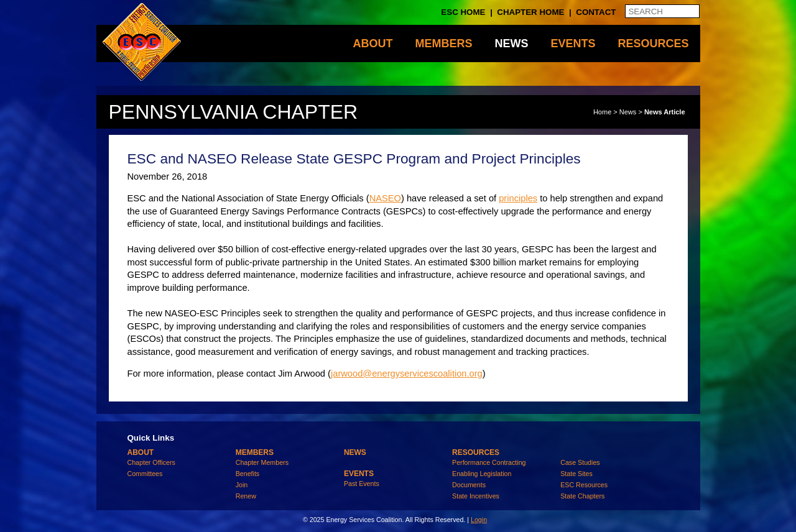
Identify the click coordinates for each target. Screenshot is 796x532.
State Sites (576, 474)
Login (479, 520)
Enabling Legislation (482, 474)
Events (573, 44)
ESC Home (463, 12)
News (511, 44)
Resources (653, 44)
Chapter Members (262, 462)
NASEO (385, 198)
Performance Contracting (489, 462)
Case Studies (580, 462)
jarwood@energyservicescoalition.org (407, 374)
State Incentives (476, 496)
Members (443, 44)
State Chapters (582, 496)
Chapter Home (530, 12)
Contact (596, 12)
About (373, 44)
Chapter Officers (151, 462)
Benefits (248, 474)
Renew (246, 496)
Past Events (362, 484)
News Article (665, 112)
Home (602, 112)
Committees (145, 474)
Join (242, 485)
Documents (469, 485)
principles (518, 198)
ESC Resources (584, 485)
